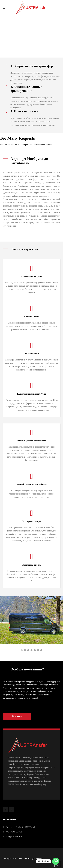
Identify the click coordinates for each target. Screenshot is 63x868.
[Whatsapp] (56, 861)
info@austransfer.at (14, 836)
